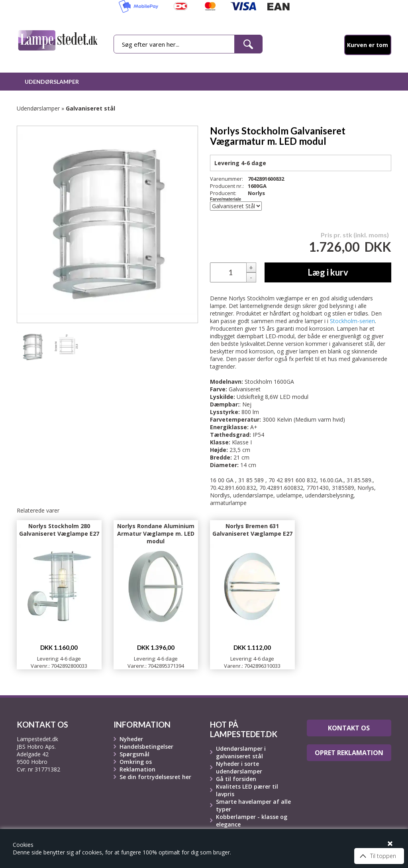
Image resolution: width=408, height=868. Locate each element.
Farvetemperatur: (235, 419)
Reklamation (137, 769)
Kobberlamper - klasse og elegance (252, 821)
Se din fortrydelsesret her (155, 777)
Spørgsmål (134, 754)
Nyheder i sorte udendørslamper (239, 767)
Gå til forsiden (236, 779)
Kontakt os (349, 728)
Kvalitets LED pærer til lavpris (247, 790)
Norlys (256, 193)
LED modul (294, 397)
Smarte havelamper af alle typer (253, 805)
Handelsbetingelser (146, 747)
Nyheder (131, 739)
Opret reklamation (349, 753)
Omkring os (136, 762)
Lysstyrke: (225, 412)
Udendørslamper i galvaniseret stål (241, 752)
